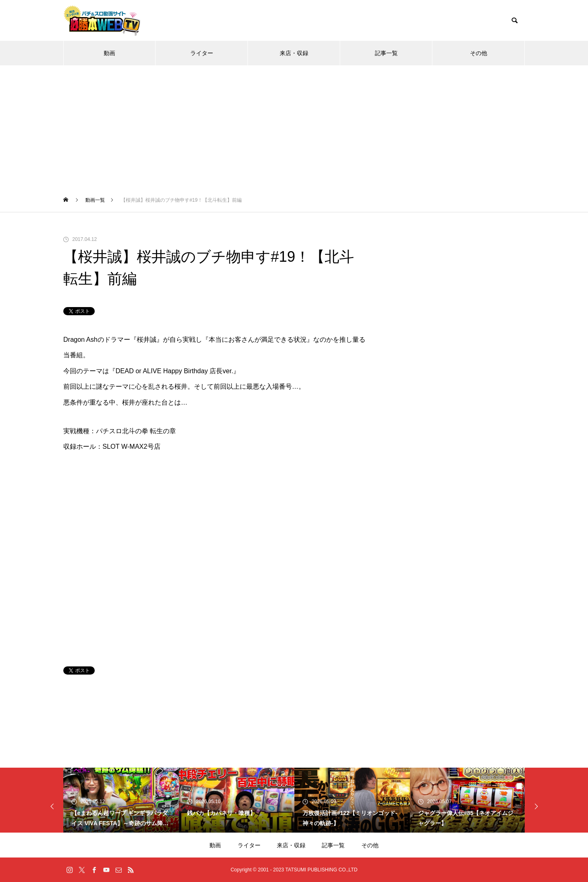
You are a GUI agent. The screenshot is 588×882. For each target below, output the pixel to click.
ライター (202, 53)
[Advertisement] (294, 127)
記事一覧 (386, 53)
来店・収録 (294, 53)
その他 (479, 53)
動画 (109, 53)
